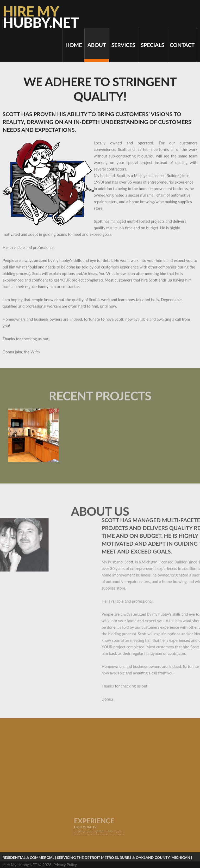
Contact (182, 45)
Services (123, 45)
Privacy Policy (65, 865)
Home (74, 45)
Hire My (41, 17)
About (96, 45)
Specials (152, 45)
